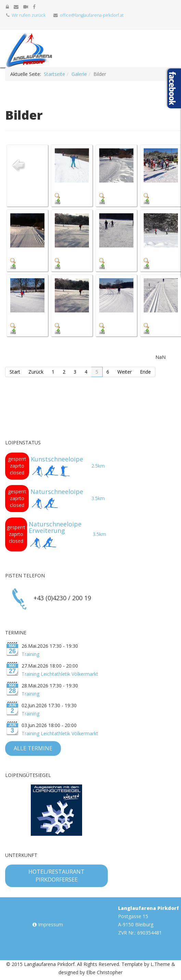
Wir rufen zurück (29, 15)
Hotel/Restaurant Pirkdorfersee (56, 876)
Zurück (36, 372)
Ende (145, 372)
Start (15, 372)
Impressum (48, 924)
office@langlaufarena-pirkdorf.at (92, 15)
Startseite (54, 74)
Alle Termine (33, 748)
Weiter (125, 372)
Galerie (79, 74)
